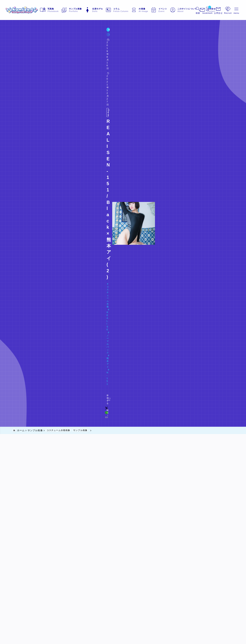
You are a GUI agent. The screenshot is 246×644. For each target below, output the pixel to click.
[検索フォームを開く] (190, 10)
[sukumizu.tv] (29, 10)
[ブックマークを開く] (201, 10)
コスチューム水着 (26, 51)
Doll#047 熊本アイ (28, 57)
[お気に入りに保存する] (20, 64)
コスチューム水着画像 (42, 37)
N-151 (97, 51)
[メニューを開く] (212, 10)
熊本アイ (84, 51)
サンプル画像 (20, 37)
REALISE (46, 51)
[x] (173, 64)
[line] (178, 64)
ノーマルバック (65, 51)
